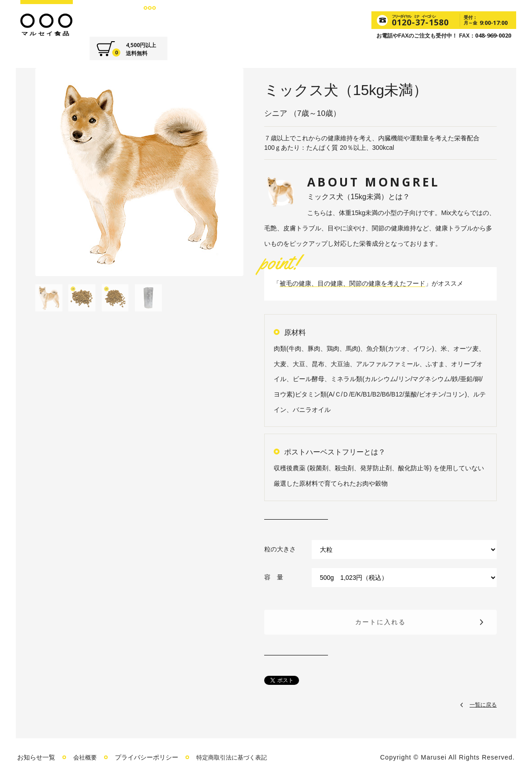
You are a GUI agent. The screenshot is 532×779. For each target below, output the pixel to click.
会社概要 (86, 757)
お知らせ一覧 (36, 757)
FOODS (147, 18)
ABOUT (109, 18)
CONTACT (290, 18)
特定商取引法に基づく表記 (236, 757)
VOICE (248, 18)
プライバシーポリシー (148, 757)
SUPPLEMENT (198, 18)
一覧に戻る (483, 704)
